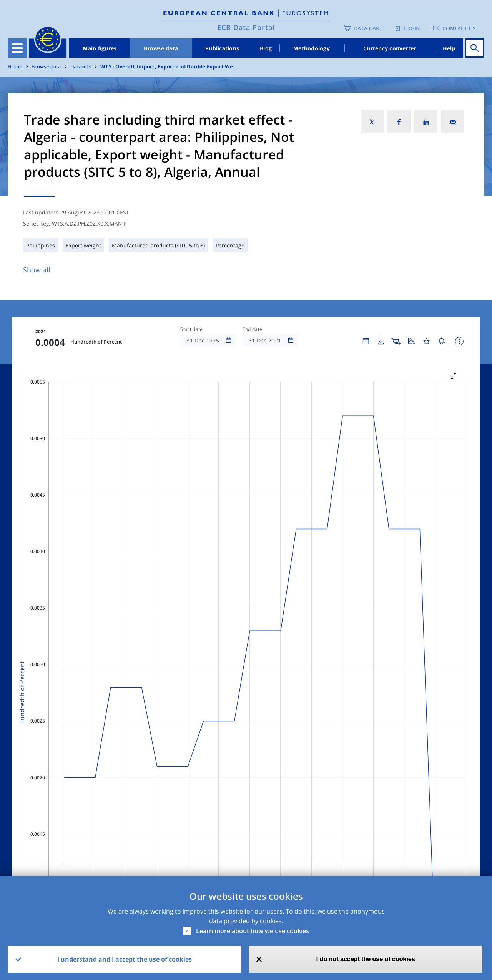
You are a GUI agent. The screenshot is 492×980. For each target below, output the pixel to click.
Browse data (161, 48)
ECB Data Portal (246, 27)
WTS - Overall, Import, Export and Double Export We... (169, 67)
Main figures (100, 48)
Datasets (81, 67)
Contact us (459, 28)
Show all (37, 270)
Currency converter (390, 48)
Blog (266, 48)
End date (253, 329)
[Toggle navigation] (17, 48)
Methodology (312, 48)
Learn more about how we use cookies (253, 931)
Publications (222, 48)
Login (412, 28)
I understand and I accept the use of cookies (125, 959)
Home (15, 67)
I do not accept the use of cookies (366, 959)
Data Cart (368, 28)
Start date (191, 329)
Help (449, 48)
